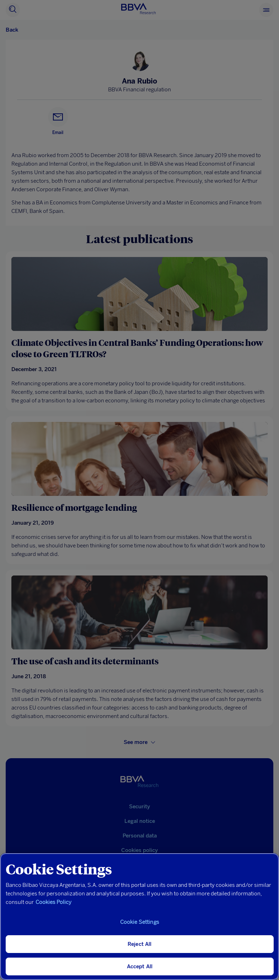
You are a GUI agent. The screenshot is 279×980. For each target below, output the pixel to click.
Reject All (140, 944)
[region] (139, 917)
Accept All (140, 966)
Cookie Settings (140, 922)
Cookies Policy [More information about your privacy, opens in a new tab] (53, 902)
